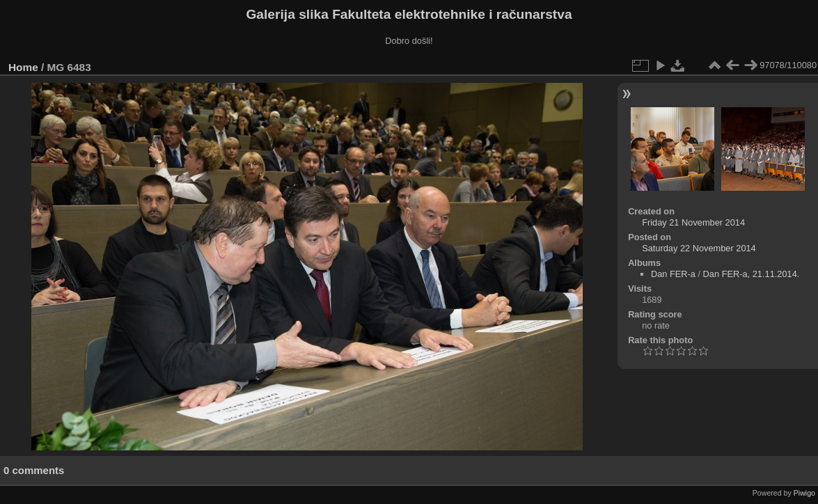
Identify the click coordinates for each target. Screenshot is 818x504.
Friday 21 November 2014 (693, 222)
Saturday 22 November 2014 (699, 248)
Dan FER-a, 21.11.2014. (752, 274)
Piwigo (804, 493)
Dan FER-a (673, 274)
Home (23, 67)
